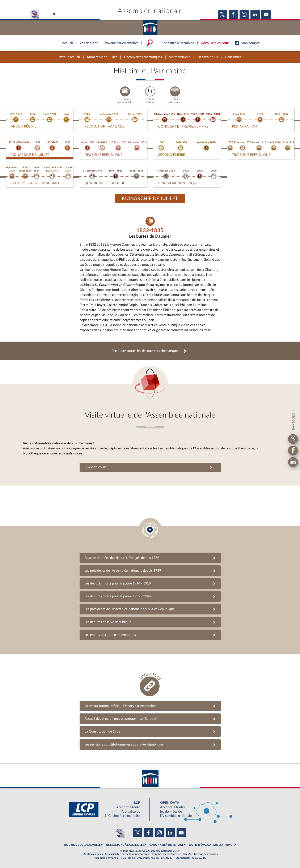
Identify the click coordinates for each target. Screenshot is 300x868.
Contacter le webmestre (166, 854)
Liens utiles (233, 57)
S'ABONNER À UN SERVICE (166, 845)
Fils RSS (187, 854)
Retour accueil (69, 57)
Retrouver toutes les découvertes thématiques (145, 351)
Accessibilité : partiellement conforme (127, 854)
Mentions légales (93, 854)
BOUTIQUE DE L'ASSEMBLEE (82, 845)
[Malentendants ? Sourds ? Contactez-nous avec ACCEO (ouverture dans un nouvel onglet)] (119, 833)
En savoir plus (208, 57)
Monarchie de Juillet (102, 57)
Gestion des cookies (206, 854)
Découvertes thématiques (143, 57)
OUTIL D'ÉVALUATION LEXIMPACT (211, 845)
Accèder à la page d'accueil (150, 26)
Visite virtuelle (180, 57)
